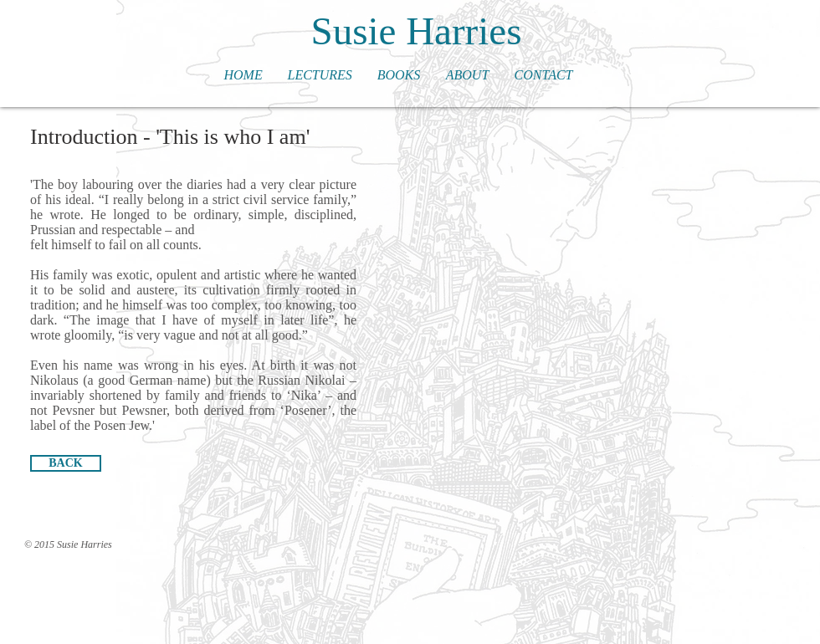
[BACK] (66, 463)
